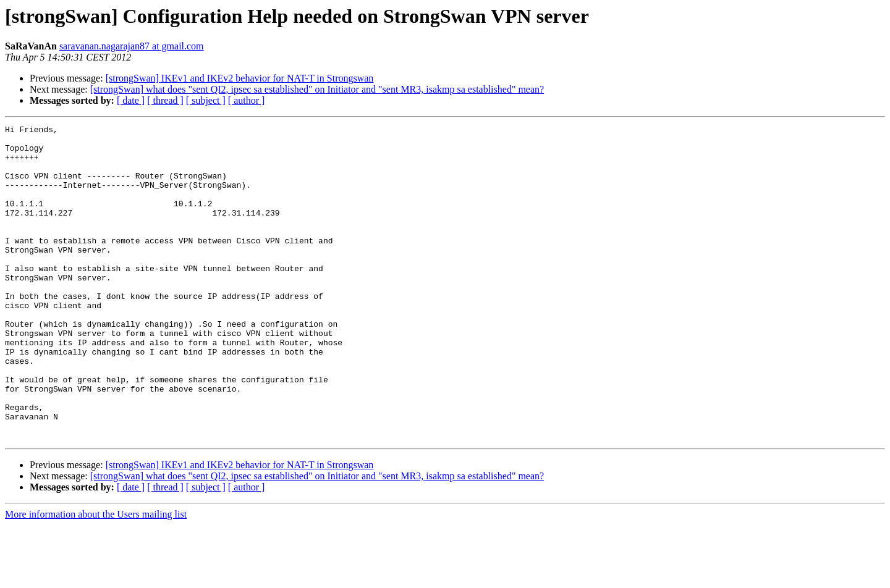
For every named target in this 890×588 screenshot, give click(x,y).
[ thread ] (165, 100)
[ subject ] (206, 100)
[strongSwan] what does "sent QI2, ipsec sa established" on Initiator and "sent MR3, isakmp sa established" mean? (317, 89)
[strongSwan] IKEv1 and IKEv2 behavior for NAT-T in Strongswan (240, 78)
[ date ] (131, 100)
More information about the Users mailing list (96, 577)
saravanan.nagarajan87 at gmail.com (132, 46)
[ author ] (247, 100)
